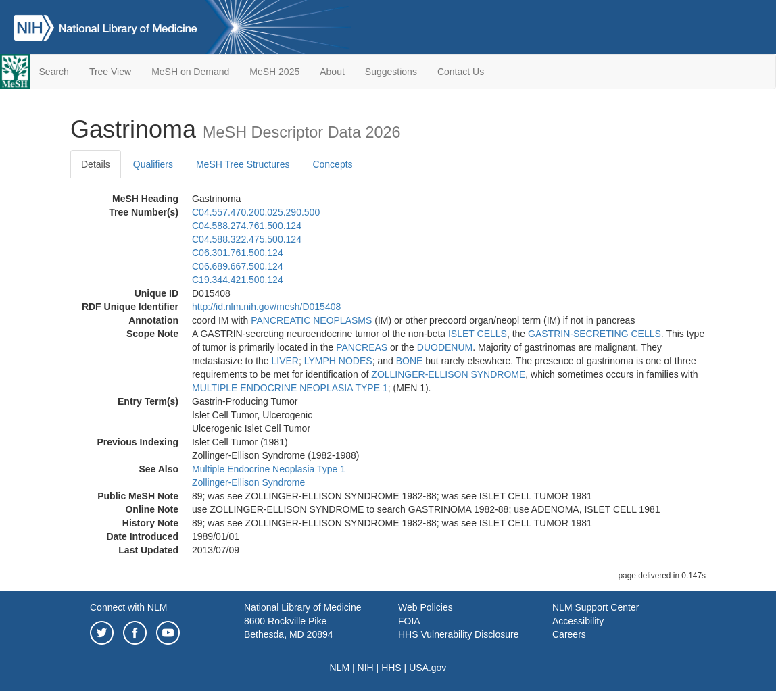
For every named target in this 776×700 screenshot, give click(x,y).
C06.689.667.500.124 (238, 266)
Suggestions (391, 72)
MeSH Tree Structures (243, 164)
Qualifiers (153, 164)
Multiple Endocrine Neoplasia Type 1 (269, 469)
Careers (569, 634)
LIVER (285, 361)
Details (96, 164)
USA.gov (428, 668)
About (332, 72)
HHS (391, 668)
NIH (366, 668)
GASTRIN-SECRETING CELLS (595, 334)
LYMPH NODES (338, 361)
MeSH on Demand (190, 72)
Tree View (110, 72)
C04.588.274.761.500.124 (247, 226)
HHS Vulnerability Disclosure (458, 634)
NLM (340, 668)
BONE (410, 361)
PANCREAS (362, 347)
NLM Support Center (596, 607)
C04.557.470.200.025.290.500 (256, 212)
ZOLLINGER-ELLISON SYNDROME (448, 374)
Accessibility (578, 621)
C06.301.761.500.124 (238, 253)
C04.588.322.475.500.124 (247, 239)
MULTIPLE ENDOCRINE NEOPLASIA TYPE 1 (290, 388)
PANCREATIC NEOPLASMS (311, 320)
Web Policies (426, 607)
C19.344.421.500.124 (238, 280)
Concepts (332, 164)
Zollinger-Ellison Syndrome (248, 482)
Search (54, 72)
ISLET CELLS (478, 334)
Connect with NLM (128, 607)
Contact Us (461, 72)
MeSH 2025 (274, 72)
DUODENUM (445, 347)
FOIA (409, 621)
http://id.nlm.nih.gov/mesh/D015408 (266, 307)
